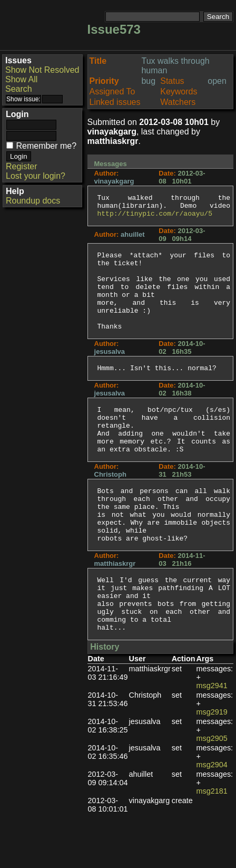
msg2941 (212, 739)
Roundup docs (33, 201)
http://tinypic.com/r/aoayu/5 (155, 218)
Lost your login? (36, 176)
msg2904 (212, 818)
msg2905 (212, 792)
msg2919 (212, 766)
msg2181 (212, 845)
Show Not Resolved (42, 70)
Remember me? (46, 146)
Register (22, 166)
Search (19, 89)
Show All (21, 79)
